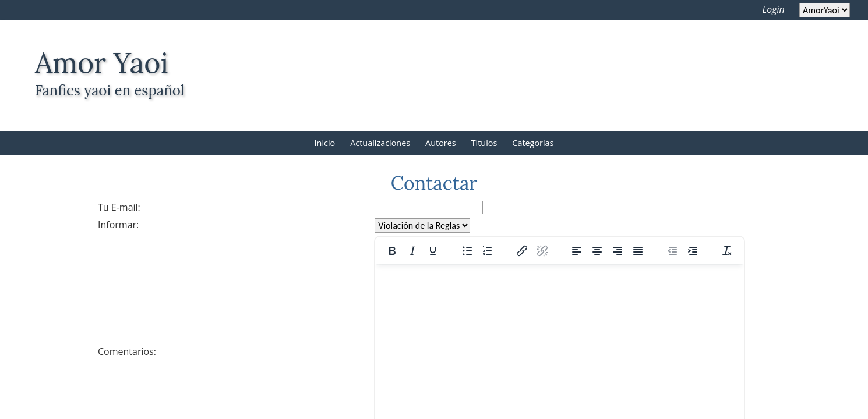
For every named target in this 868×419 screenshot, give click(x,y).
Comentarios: (127, 351)
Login (774, 9)
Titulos (484, 143)
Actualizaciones (380, 143)
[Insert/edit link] (522, 251)
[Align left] (577, 251)
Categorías (533, 143)
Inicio (325, 143)
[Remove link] (542, 251)
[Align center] (597, 251)
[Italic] (412, 251)
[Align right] (618, 251)
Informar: (118, 225)
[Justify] (638, 251)
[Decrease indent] (672, 251)
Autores (441, 143)
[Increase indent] (693, 251)
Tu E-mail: (119, 207)
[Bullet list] (467, 251)
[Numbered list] (488, 251)
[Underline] (433, 251)
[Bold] (392, 251)
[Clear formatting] (727, 251)
